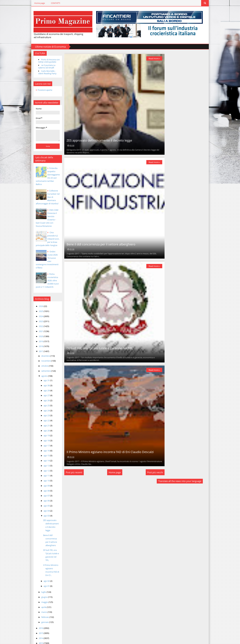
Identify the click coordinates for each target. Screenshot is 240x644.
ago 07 (44, 489)
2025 (38, 305)
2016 (38, 615)
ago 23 (44, 409)
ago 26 (44, 394)
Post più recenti (72, 472)
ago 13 (44, 459)
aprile (41, 594)
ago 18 (44, 434)
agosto (42, 369)
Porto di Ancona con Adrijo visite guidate (46, 60)
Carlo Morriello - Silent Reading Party (44, 72)
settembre (43, 364)
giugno (42, 584)
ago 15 (44, 449)
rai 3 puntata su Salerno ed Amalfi (44, 66)
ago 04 (44, 504)
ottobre (42, 359)
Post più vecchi (153, 472)
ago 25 (44, 399)
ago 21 (44, 419)
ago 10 (44, 474)
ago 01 (44, 573)
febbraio (42, 604)
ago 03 (44, 509)
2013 (38, 630)
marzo (41, 599)
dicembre (43, 349)
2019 (38, 335)
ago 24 (44, 404)
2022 (38, 320)
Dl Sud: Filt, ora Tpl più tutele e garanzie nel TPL (49, 543)
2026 (38, 300)
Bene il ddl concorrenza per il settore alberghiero (99, 244)
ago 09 (44, 479)
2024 (38, 310)
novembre (43, 354)
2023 (38, 315)
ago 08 (44, 484)
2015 (38, 620)
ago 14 (44, 454)
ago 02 (44, 568)
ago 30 (44, 379)
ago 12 (44, 464)
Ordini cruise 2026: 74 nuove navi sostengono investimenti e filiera (45, 255)
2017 (38, 345)
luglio (41, 579)
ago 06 (44, 494)
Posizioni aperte (42, 90)
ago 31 (44, 374)
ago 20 (44, 424)
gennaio (42, 609)
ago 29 (44, 384)
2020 (38, 330)
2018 (38, 340)
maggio (42, 589)
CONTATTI (52, 3)
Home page (37, 3)
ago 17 (44, 439)
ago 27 (44, 389)
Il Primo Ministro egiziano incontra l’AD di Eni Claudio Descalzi (108, 452)
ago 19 (44, 429)
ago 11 (44, 469)
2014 (38, 625)
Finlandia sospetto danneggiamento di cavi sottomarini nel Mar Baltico (45, 174)
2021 (38, 325)
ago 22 (44, 414)
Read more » (152, 58)
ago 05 (44, 499)
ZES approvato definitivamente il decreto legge (48, 517)
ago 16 (44, 444)
